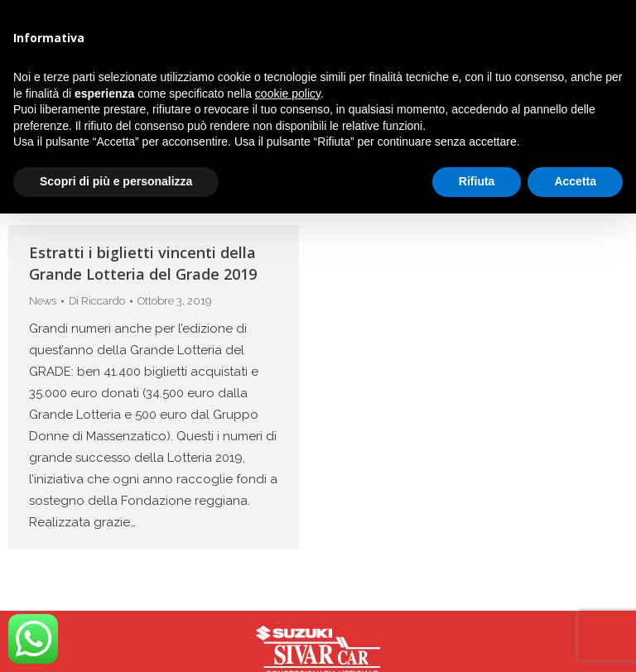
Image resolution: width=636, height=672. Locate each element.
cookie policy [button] (288, 94)
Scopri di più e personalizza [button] (116, 181)
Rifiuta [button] (477, 181)
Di (97, 301)
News (43, 301)
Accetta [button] (575, 181)
